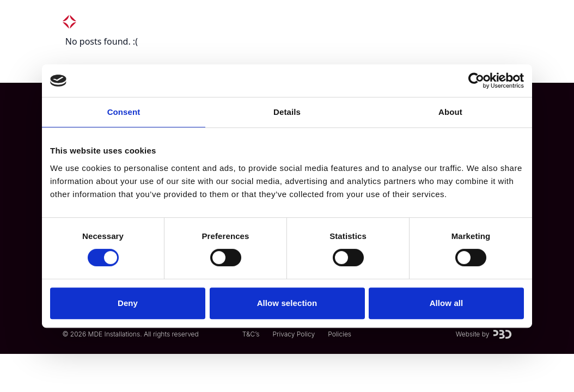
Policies (340, 334)
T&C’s (251, 334)
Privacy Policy (294, 334)
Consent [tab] (124, 112)
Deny (128, 303)
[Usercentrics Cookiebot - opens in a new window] (476, 81)
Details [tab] (287, 112)
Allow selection (287, 303)
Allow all (447, 303)
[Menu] (499, 22)
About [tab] (450, 112)
